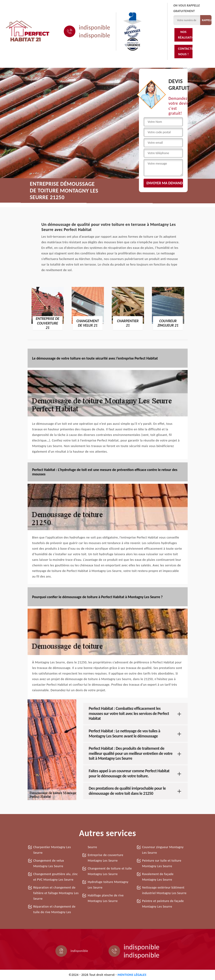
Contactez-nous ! (185, 51)
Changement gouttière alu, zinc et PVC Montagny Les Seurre (56, 877)
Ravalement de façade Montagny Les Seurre (158, 877)
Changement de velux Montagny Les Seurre (49, 863)
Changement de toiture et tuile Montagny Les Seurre (110, 871)
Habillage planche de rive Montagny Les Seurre (106, 898)
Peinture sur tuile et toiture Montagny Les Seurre (162, 863)
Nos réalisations (185, 35)
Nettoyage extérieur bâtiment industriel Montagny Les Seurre (164, 890)
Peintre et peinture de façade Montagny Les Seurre (163, 904)
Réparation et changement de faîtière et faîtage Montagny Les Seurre (56, 893)
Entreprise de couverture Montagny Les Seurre (105, 858)
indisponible (95, 27)
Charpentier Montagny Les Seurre (52, 850)
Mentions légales (132, 975)
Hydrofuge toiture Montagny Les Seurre (108, 885)
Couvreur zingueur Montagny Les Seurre (163, 850)
